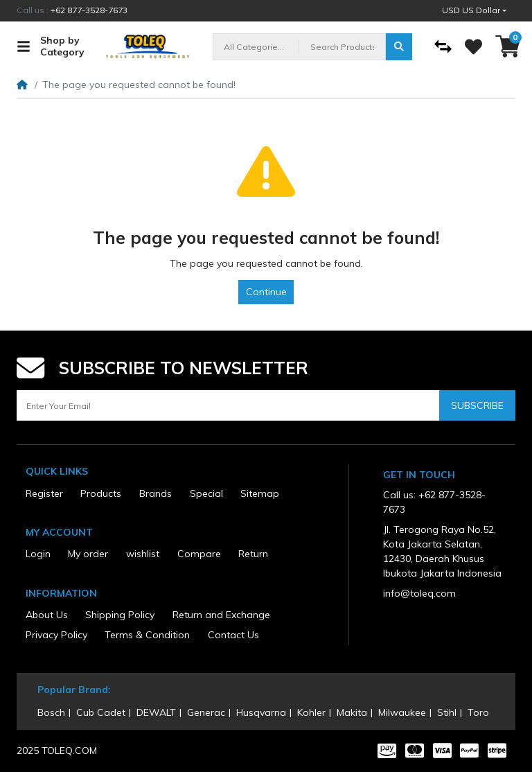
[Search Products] (342, 47)
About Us (47, 615)
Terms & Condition (147, 635)
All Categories (253, 47)
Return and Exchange (221, 615)
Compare (199, 554)
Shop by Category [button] (51, 46)
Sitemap (260, 493)
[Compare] (443, 47)
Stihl (447, 712)
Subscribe (477, 405)
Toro (478, 712)
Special (206, 493)
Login (38, 554)
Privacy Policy (56, 635)
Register (44, 493)
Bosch (51, 712)
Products (101, 493)
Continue (266, 292)
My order (88, 554)
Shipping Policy (120, 615)
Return (253, 554)
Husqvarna (261, 712)
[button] (474, 11)
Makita (352, 712)
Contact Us (233, 635)
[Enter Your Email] (228, 405)
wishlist (143, 554)
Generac (206, 712)
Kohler (311, 712)
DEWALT (156, 712)
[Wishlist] (473, 47)
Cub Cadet (101, 712)
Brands (156, 493)
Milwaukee (402, 712)
